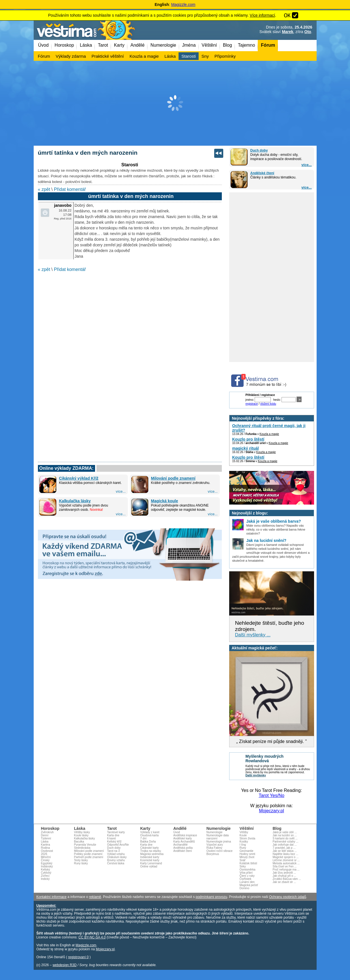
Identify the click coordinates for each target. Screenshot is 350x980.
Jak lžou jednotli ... (284, 873)
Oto (308, 32)
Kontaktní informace (52, 897)
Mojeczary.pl (271, 811)
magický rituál (246, 448)
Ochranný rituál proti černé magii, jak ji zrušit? (269, 428)
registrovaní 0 (79, 957)
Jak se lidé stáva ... (285, 851)
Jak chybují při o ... (284, 876)
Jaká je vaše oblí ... (285, 832)
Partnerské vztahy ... (286, 842)
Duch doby (259, 150)
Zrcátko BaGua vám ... (287, 879)
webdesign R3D (65, 965)
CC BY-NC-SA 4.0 (92, 937)
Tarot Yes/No (271, 795)
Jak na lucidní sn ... (285, 835)
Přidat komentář (70, 189)
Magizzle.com (183, 5)
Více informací (262, 15)
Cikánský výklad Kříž (79, 478)
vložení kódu (268, 404)
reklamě (95, 897)
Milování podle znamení (173, 478)
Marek (287, 32)
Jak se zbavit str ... (284, 882)
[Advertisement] (175, 103)
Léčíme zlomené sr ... (286, 860)
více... (306, 165)
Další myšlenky (256, 775)
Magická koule (165, 501)
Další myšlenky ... (253, 635)
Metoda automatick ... (286, 863)
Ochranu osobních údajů (288, 897)
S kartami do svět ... (285, 838)
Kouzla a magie (269, 434)
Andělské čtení (262, 173)
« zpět (44, 189)
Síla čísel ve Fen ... (285, 866)
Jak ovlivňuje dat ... (285, 845)
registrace (252, 404)
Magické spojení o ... (286, 857)
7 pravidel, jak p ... (284, 848)
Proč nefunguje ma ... (286, 870)
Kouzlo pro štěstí (248, 439)
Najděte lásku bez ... (286, 854)
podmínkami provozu (211, 897)
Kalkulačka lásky (75, 501)
